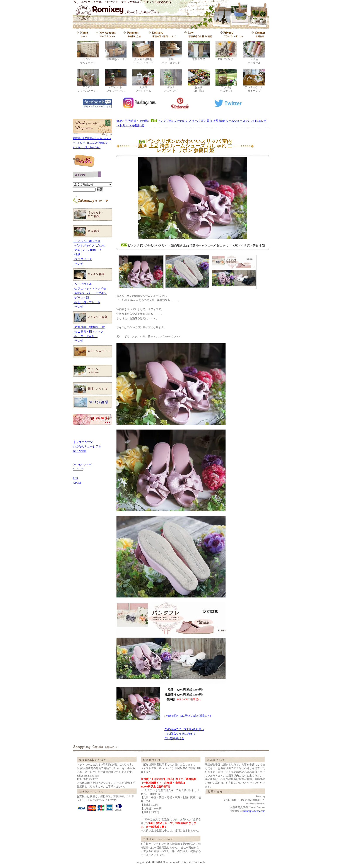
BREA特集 (80, 451)
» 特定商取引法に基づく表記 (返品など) (188, 716)
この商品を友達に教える (180, 734)
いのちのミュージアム (87, 446)
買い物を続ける (174, 738)
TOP (119, 121)
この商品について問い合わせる (184, 729)
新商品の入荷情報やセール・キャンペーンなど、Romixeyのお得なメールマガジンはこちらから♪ (92, 143)
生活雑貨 (130, 121)
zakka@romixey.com (254, 811)
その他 (143, 121)
